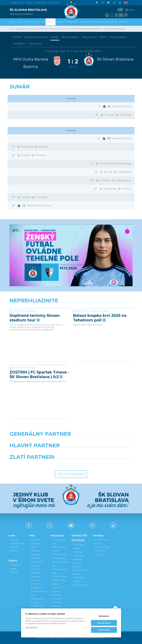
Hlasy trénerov (89, 37)
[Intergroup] (55, 464)
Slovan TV (30, 387)
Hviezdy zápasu (118, 37)
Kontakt (35, 566)
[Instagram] (114, 3)
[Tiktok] (120, 3)
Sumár (55, 37)
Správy (61, 22)
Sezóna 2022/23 (36, 29)
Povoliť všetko (104, 630)
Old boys (36, 554)
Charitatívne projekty (99, 331)
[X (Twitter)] (103, 3)
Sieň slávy (36, 551)
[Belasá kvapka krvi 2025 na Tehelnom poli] (103, 318)
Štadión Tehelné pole (39, 593)
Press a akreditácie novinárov (36, 573)
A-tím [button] (42, 22)
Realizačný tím (17, 543)
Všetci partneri (71, 474)
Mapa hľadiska (59, 577)
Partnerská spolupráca (36, 586)
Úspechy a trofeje (36, 545)
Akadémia (72, 22)
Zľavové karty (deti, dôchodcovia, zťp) (60, 562)
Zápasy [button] (51, 22)
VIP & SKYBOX (59, 554)
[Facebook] (97, 3)
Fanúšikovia (31, 331)
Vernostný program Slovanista (57, 591)
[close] (115, 608)
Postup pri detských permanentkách (80, 581)
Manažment (37, 562)
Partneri (35, 580)
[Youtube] (108, 3)
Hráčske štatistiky (14, 549)
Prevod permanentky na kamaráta (80, 570)
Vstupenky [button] (31, 22)
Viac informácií (31, 627)
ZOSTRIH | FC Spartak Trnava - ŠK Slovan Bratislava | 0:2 (39, 394)
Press (21, 3)
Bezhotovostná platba (60, 571)
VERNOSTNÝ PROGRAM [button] (91, 22)
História (35, 540)
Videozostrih (35, 44)
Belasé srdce (54, 3)
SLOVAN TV (111, 22)
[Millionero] (92, 452)
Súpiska (14, 540)
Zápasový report (70, 37)
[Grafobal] (50, 452)
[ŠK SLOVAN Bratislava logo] (71, 10)
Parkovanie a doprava (59, 582)
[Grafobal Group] (87, 464)
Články (103, 37)
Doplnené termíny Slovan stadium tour (35, 337)
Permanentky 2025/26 (59, 549)
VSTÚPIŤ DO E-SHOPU (102, 542)
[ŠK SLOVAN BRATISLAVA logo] (39, 11)
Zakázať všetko (104, 623)
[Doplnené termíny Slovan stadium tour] (39, 318)
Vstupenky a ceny (58, 542)
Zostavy (36, 37)
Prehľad (17, 37)
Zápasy (22, 29)
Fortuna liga (54, 29)
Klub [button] (20, 22)
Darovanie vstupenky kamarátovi (57, 602)
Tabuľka (14, 572)
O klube (35, 558)
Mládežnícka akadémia (37, 608)
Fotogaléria (19, 44)
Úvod (12, 22)
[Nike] (71, 441)
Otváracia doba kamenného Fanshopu (102, 551)
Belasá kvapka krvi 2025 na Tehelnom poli (100, 337)
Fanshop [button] (123, 22)
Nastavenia (104, 616)
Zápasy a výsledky (15, 567)
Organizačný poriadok (37, 600)
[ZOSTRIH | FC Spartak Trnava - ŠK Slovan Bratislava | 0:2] (39, 375)
